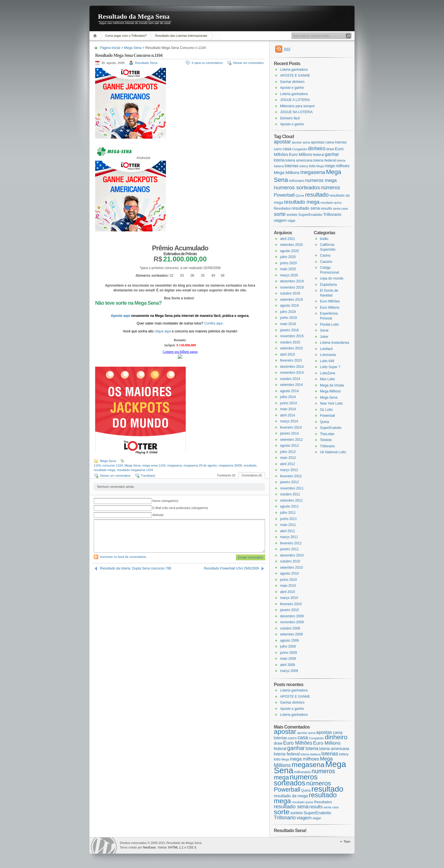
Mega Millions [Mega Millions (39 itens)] (287, 173)
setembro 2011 (291, 500)
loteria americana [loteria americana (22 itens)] (299, 160)
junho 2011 (288, 519)
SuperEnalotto (331, 428)
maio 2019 (288, 324)
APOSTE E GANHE (295, 76)
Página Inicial (96, 36)
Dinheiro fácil (290, 118)
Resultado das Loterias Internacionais (181, 36)
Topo (347, 841)
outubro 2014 (290, 379)
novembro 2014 (292, 373)
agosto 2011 (289, 506)
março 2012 (289, 470)
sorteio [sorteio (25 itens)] (292, 215)
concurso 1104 (113, 465)
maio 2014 (288, 409)
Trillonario (327, 446)
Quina (325, 422)
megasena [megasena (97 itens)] (313, 172)
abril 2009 (288, 665)
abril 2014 (288, 415)
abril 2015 (288, 354)
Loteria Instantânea (335, 343)
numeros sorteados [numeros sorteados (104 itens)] (297, 187)
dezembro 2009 (292, 616)
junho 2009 (288, 653)
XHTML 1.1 (176, 847)
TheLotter (327, 434)
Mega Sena (133, 48)
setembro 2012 (291, 440)
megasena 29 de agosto (200, 465)
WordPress (104, 846)
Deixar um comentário (248, 63)
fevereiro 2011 (291, 543)
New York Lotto (331, 403)
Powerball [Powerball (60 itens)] (284, 195)
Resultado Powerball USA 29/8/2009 (231, 568)
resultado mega (104, 470)
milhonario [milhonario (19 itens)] (297, 181)
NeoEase (149, 847)
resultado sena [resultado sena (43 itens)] (306, 208)
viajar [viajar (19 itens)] (291, 221)
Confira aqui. (214, 323)
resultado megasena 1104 (135, 470)
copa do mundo (332, 278)
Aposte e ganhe (292, 88)
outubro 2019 (290, 293)
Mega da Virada (332, 385)
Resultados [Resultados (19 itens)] (282, 209)
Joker (324, 337)
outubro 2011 (290, 494)
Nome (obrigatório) (165, 501)
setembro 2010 (291, 568)
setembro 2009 (291, 634)
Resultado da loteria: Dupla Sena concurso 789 (136, 568)
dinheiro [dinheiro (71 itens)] (317, 149)
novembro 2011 (292, 488)
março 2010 (289, 598)
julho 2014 (288, 397)
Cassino (326, 262)
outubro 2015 (290, 342)
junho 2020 (288, 263)
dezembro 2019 (292, 281)
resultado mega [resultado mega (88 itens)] (302, 202)
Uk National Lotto (333, 452)
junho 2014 (288, 403)
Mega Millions (330, 391)
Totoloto (326, 440)
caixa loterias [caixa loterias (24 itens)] (336, 142)
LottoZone (328, 373)
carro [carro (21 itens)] (278, 149)
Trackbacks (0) (226, 475)
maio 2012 (288, 458)
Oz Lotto (326, 410)
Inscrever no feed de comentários (123, 557)
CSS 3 (191, 847)
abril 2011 (288, 531)
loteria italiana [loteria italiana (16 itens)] (310, 754)
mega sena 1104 (154, 465)
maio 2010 (288, 586)
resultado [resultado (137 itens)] (317, 195)
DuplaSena (328, 285)
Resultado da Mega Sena (134, 16)
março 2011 (289, 537)
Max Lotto (327, 379)
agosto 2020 (289, 251)
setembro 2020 (291, 245)
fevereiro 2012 (291, 476)
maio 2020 (288, 269)
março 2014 (289, 421)
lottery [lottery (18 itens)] (304, 166)
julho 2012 (288, 452)
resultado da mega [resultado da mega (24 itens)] (291, 796)
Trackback (148, 476)
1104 (97, 465)
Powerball (327, 416)
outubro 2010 (290, 561)
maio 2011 (288, 525)
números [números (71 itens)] (330, 188)
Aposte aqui (121, 316)
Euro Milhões (330, 301)
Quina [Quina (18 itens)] (300, 195)
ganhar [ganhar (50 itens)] (332, 154)
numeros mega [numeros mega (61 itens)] (321, 180)
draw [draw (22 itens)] (330, 149)
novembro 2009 (292, 622)
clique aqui (163, 331)
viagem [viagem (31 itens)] (280, 220)
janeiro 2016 (289, 330)
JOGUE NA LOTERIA (296, 112)
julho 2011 (288, 513)
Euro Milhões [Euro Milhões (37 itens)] (298, 743)
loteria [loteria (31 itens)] (279, 160)
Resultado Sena (146, 63)
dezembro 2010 (292, 555)
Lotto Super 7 (330, 367)
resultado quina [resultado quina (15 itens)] (331, 203)
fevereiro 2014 (291, 427)
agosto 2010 (289, 573)
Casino (325, 255)
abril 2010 (288, 592)
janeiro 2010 (289, 610)
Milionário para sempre (297, 106)
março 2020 (289, 275)
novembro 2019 (292, 287)
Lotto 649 (327, 361)
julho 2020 (288, 257)
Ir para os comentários (207, 63)
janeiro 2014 (289, 433)
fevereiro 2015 (291, 360)
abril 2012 (288, 464)
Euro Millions (330, 308)
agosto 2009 (289, 641)
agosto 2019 (289, 306)
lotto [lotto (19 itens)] (312, 166)
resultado (250, 465)
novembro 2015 (292, 336)
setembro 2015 (291, 348)
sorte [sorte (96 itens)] (280, 214)
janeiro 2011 (289, 549)
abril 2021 (288, 239)
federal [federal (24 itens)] (318, 155)
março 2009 (289, 671)
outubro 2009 (290, 628)
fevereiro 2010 (291, 604)
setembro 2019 (291, 300)
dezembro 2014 (292, 367)
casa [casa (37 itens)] (287, 149)
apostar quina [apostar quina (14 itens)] (301, 142)
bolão (324, 239)
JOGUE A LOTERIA (295, 100)
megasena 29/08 (230, 465)
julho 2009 (288, 646)
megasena (174, 465)
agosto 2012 (289, 446)
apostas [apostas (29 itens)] (318, 142)
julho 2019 (288, 312)
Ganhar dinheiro (292, 82)
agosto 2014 (289, 391)
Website (158, 515)
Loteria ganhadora (294, 70)
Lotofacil (326, 349)
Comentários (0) (252, 475)
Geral (324, 330)
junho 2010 (288, 580)
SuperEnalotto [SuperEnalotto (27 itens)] (310, 215)
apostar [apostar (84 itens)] (282, 142)
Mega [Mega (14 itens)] (320, 166)
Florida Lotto (329, 325)
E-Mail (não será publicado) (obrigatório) (180, 508)
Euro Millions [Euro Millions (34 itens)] (300, 154)
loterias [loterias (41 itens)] (292, 166)
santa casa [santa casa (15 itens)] (341, 209)
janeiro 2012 (289, 482)
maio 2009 (288, 659)
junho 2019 (288, 318)
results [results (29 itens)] (326, 208)
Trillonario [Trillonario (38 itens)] (332, 214)
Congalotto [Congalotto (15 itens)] (300, 149)
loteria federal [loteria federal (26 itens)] (325, 160)
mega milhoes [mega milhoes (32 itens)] (337, 166)
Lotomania (328, 355)
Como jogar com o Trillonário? (126, 36)
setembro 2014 (291, 385)
